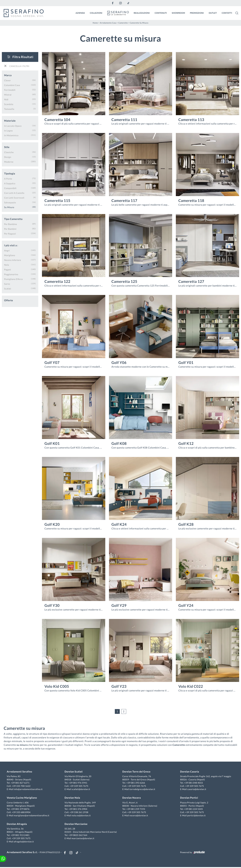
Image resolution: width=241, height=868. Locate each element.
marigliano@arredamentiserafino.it (32, 816)
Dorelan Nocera (132, 798)
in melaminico (11, 135)
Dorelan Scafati (74, 772)
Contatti (227, 13)
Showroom (178, 13)
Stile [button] (7, 147)
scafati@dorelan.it (81, 789)
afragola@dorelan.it (24, 842)
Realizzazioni (142, 13)
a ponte (8, 178)
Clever (7, 80)
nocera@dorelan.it (139, 816)
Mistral (8, 94)
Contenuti (161, 13)
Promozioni (197, 13)
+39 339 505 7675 (79, 786)
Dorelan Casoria (189, 772)
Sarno (7, 284)
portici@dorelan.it (196, 816)
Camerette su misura (139, 22)
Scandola (9, 104)
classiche (9, 152)
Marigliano (10, 255)
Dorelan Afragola (17, 824)
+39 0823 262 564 (78, 835)
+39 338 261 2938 (79, 812)
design (8, 157)
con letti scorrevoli (14, 197)
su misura (9, 207)
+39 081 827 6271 (21, 783)
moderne (9, 161)
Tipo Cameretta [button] (13, 219)
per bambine (11, 224)
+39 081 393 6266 (136, 783)
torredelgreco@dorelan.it (142, 789)
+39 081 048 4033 (193, 783)
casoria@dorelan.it (196, 789)
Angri (7, 250)
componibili (10, 188)
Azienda (80, 13)
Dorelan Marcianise (76, 824)
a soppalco (10, 183)
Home (95, 22)
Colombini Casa (12, 85)
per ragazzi (10, 233)
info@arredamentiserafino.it (29, 789)
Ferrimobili (10, 90)
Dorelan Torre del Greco (136, 772)
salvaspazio (10, 202)
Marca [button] (8, 75)
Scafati (8, 288)
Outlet (213, 13)
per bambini (10, 229)
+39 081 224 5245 (193, 809)
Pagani (8, 269)
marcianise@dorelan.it (83, 839)
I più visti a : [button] (11, 245)
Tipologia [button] (10, 173)
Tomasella (9, 109)
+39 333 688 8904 (22, 812)
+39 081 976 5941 (78, 783)
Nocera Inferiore (13, 260)
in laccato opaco (13, 126)
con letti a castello (14, 193)
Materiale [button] (10, 120)
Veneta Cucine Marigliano (22, 798)
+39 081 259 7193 (136, 809)
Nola (7, 264)
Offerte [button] (9, 300)
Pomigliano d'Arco (13, 279)
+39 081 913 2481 (21, 835)
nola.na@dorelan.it (81, 816)
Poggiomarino (11, 274)
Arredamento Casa (108, 22)
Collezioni (96, 13)
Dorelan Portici (189, 798)
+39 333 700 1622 (22, 786)
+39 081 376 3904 (78, 809)
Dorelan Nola (73, 798)
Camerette (123, 22)
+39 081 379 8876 (21, 809)
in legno (8, 130)
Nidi (6, 99)
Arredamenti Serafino (20, 772)
